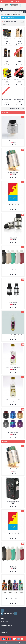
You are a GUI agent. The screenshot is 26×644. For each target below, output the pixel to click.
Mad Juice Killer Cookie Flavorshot (19, 59)
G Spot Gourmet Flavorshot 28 (13, 367)
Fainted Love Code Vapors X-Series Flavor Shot (13, 335)
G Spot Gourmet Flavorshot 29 (13, 400)
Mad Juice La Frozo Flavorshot (7, 79)
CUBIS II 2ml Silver (13, 237)
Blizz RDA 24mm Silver (13, 172)
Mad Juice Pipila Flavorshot (19, 79)
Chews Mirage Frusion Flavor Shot (13, 205)
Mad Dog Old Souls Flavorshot (7, 39)
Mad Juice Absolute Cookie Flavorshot (19, 39)
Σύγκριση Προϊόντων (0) (11, 21)
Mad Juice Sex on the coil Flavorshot (19, 99)
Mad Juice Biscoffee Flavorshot (7, 59)
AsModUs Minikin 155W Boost (13, 501)
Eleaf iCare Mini (13, 270)
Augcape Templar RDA (13, 140)
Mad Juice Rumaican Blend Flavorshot (7, 99)
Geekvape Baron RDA (13, 432)
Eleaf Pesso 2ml (13, 302)
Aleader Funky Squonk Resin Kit (13, 599)
